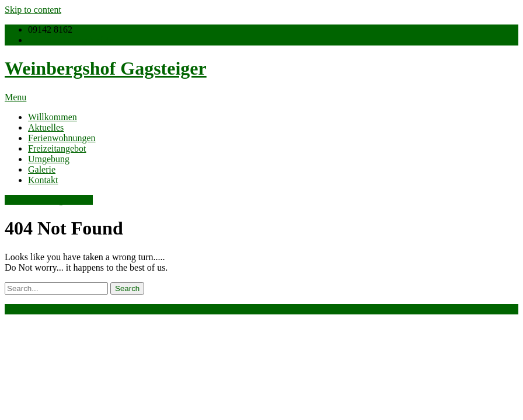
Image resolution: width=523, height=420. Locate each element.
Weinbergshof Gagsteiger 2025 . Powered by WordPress (109, 309)
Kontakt (43, 180)
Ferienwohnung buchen (49, 200)
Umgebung (49, 159)
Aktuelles (46, 127)
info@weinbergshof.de (71, 40)
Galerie (42, 169)
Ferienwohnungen (62, 138)
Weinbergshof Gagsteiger (106, 68)
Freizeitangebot (57, 148)
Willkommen (53, 117)
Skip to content (33, 10)
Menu (15, 97)
